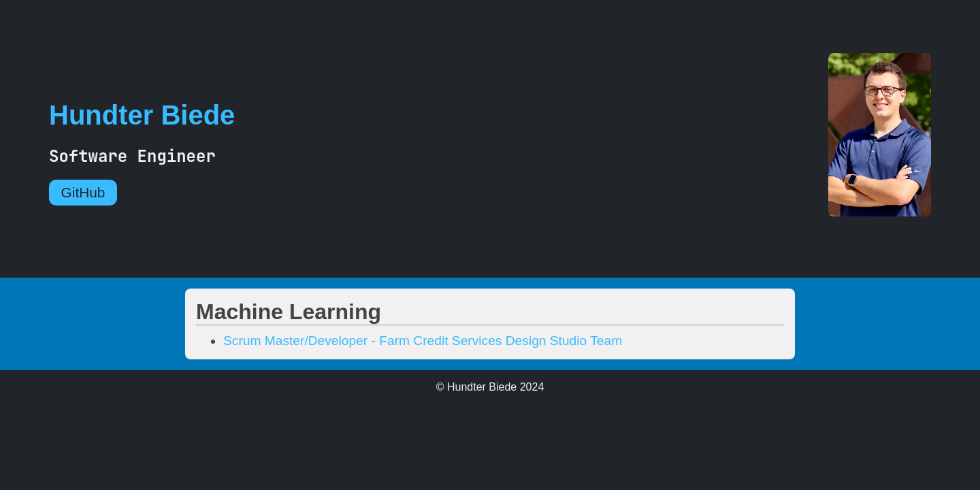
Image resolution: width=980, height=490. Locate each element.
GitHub (83, 192)
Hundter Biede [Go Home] (142, 115)
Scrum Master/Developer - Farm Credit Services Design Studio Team (423, 341)
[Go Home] (904, 136)
